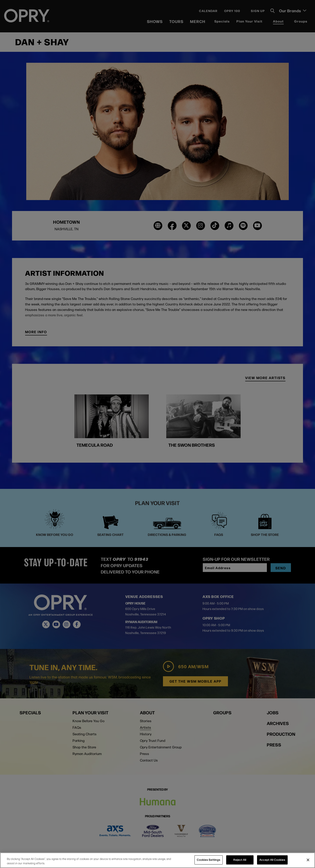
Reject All (240, 860)
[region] (157, 860)
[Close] (308, 860)
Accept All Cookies (272, 860)
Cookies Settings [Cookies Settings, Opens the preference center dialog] (209, 860)
